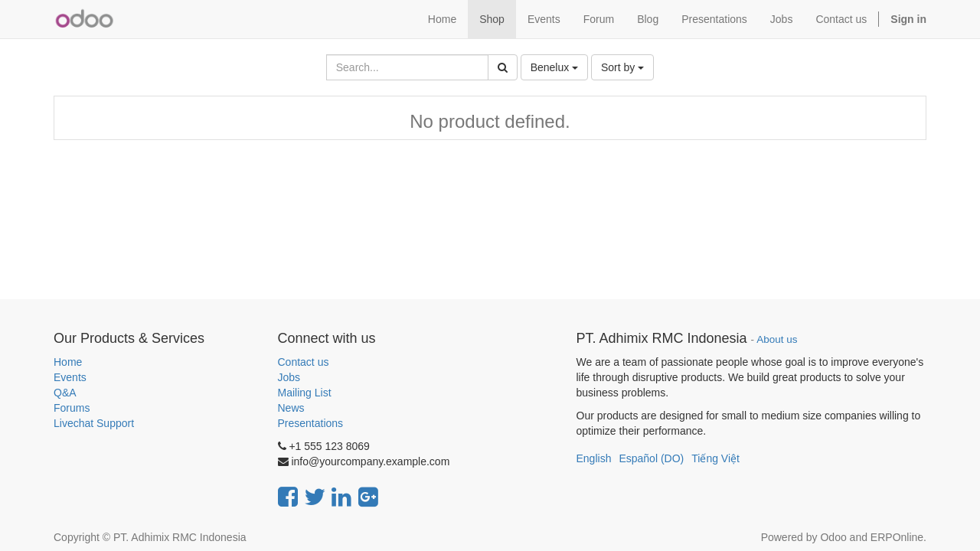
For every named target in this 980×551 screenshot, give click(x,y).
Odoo (833, 537)
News (291, 408)
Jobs (289, 377)
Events (70, 377)
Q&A (65, 393)
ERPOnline (897, 537)
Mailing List (305, 393)
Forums (72, 408)
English (594, 458)
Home (68, 362)
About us (777, 339)
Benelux (554, 67)
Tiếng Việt (715, 458)
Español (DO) (651, 458)
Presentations (311, 423)
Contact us (304, 362)
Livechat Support (94, 423)
